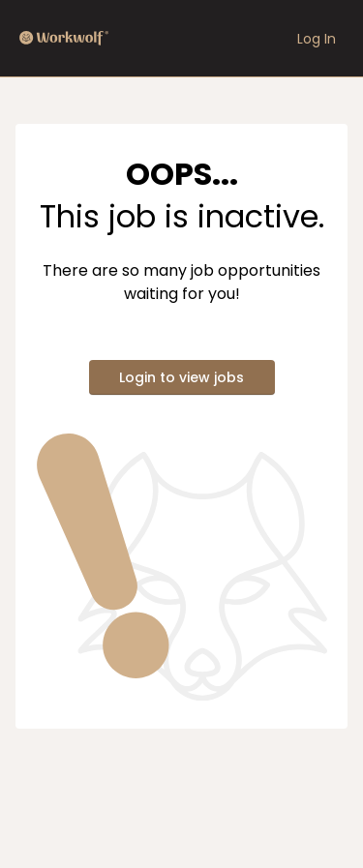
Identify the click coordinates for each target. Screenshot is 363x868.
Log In (317, 39)
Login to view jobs (181, 377)
